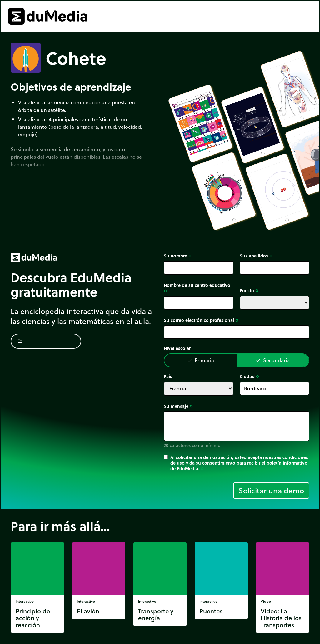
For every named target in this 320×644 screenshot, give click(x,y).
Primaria (201, 360)
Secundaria (273, 360)
